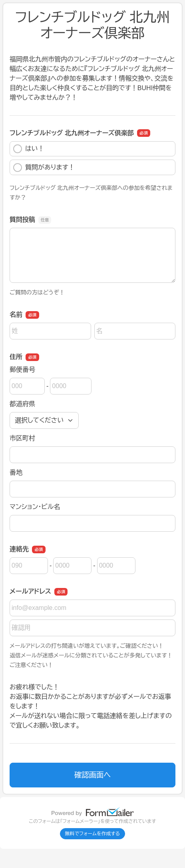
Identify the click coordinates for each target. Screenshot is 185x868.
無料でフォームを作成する (93, 834)
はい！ (29, 149)
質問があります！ (44, 168)
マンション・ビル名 (35, 507)
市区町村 (22, 438)
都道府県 (22, 404)
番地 (16, 472)
